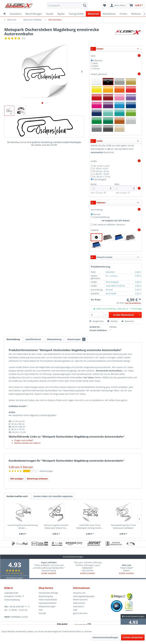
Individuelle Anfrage (48, 593)
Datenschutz (79, 603)
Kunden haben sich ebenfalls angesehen (53, 496)
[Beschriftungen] (34, 14)
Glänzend (98, 61)
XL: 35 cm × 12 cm (102, 177)
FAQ (41, 610)
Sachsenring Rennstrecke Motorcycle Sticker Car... (56, 527)
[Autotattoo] (16, 14)
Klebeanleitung (54, 339)
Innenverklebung (101, 217)
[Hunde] (50, 14)
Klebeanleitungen (47, 606)
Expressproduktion (48, 603)
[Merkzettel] (105, 5)
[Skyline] (61, 14)
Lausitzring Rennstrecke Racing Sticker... (23, 527)
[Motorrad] (93, 14)
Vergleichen (97, 321)
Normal (97, 214)
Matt (95, 63)
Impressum (78, 606)
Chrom (96, 69)
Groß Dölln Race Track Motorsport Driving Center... (90, 527)
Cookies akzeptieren (133, 637)
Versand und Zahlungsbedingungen (84, 595)
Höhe (125, 187)
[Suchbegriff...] (67, 5)
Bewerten (128, 321)
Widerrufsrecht (80, 600)
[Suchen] (85, 5)
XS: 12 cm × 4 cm (101, 166)
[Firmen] (123, 14)
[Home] (5, 14)
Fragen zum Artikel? (23, 440)
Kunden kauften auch (17, 496)
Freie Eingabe (100, 179)
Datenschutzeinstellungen (105, 637)
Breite (102, 187)
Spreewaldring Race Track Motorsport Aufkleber (123, 527)
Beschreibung (13, 339)
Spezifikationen (33, 339)
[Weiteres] (136, 14)
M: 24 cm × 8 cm (101, 171)
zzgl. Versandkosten (133, 303)
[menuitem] (67, 5)
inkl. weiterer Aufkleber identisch (109, 225)
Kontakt (42, 613)
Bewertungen (76, 339)
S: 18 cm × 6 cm (101, 169)
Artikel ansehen (49, 573)
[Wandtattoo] (109, 14)
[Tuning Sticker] (76, 14)
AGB (75, 610)
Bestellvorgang (46, 596)
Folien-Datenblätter (48, 600)
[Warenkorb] (136, 5)
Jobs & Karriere (80, 613)
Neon (96, 66)
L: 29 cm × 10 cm (101, 174)
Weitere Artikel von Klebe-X (26, 443)
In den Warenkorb (127, 315)
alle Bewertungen (15, 578)
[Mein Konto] (118, 5)
